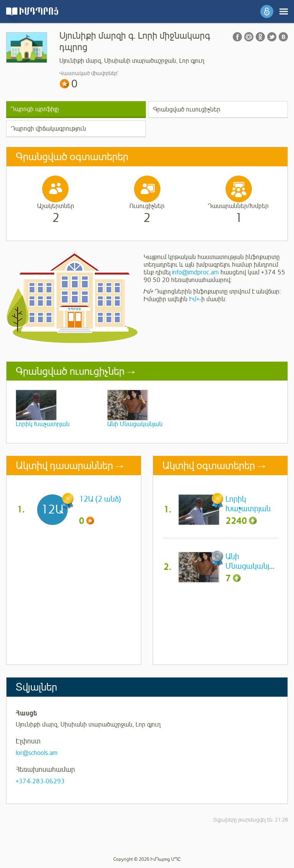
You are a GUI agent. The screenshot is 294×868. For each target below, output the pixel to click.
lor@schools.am (37, 753)
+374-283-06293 (40, 781)
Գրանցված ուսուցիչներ (187, 110)
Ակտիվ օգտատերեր (209, 466)
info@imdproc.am (195, 272)
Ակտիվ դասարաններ (64, 466)
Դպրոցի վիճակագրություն (49, 129)
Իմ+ (194, 299)
